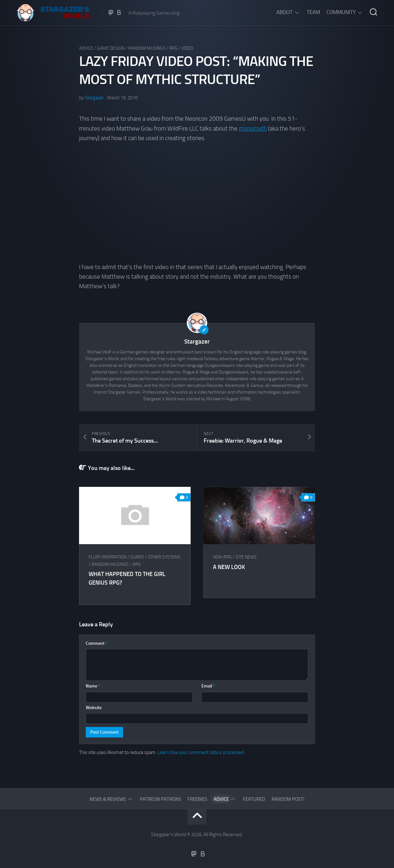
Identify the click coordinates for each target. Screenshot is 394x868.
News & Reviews (108, 799)
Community (341, 12)
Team (313, 12)
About (285, 12)
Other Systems (164, 557)
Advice (86, 48)
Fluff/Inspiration (108, 557)
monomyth (253, 128)
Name (93, 686)
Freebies (197, 799)
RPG (173, 48)
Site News (246, 557)
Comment (97, 643)
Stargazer (94, 98)
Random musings (147, 48)
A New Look (229, 567)
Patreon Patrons (161, 799)
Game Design (111, 48)
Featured (254, 799)
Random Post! (288, 799)
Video (187, 48)
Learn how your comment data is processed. (201, 752)
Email (208, 686)
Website (94, 708)
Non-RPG (222, 557)
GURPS (137, 557)
